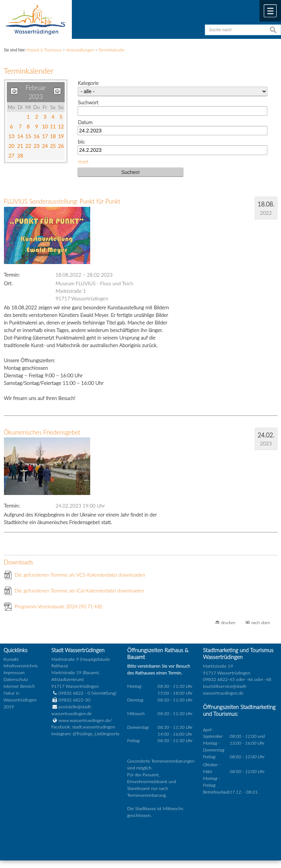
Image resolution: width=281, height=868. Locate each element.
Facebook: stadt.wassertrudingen (83, 727)
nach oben (261, 622)
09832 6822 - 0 (71, 693)
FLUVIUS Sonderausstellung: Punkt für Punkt (62, 201)
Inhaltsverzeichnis (21, 666)
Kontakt (11, 659)
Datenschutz (16, 679)
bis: (81, 142)
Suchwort (88, 102)
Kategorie (88, 83)
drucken (228, 622)
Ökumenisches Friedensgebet (42, 432)
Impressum (14, 672)
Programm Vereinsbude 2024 (59, 606)
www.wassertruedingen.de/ (85, 720)
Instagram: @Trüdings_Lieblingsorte (86, 734)
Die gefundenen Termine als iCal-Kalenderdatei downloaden (79, 590)
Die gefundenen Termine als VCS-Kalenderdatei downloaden (80, 575)
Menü (270, 11)
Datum (85, 122)
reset (83, 161)
